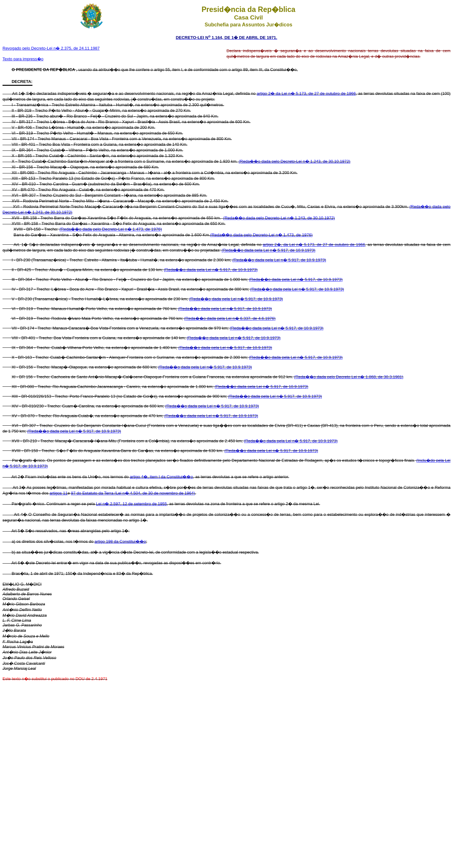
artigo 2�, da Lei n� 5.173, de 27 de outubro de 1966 (314, 245)
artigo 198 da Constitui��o (120, 541)
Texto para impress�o (23, 59)
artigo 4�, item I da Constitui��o (162, 477)
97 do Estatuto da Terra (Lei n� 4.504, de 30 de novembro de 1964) (133, 493)
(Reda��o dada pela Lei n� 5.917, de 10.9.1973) (269, 250)
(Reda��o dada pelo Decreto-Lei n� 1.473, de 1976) (111, 229)
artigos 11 (59, 493)
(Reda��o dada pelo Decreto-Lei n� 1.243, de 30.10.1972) (295, 161)
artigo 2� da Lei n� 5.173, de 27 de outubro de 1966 (306, 93)
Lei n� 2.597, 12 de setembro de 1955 (131, 504)
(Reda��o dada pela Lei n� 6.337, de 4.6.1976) (230, 318)
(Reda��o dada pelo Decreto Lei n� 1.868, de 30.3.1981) (349, 377)
